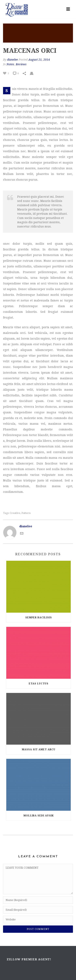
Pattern (26, 513)
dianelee (12, 60)
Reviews (21, 64)
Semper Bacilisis (39, 618)
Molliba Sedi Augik (39, 816)
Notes (10, 64)
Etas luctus (39, 684)
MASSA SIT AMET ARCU (39, 749)
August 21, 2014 (39, 60)
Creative (15, 513)
